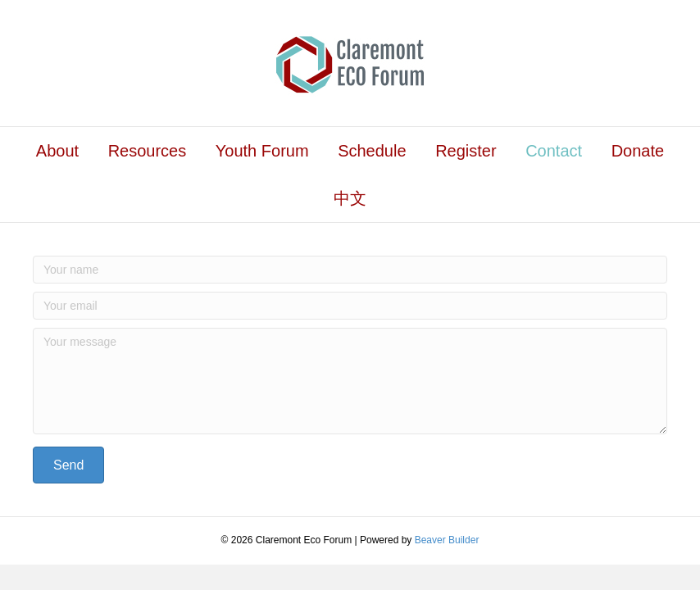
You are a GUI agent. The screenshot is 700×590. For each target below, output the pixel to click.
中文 (350, 198)
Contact (554, 151)
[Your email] (350, 306)
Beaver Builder (447, 540)
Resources (148, 151)
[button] (68, 465)
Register (466, 151)
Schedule (372, 151)
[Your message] (350, 381)
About (57, 151)
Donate (638, 151)
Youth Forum (262, 151)
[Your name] (350, 270)
